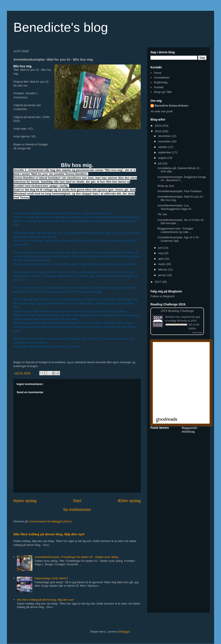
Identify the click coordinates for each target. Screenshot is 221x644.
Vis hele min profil (161, 111)
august (163, 158)
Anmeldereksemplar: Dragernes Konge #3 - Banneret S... (182, 179)
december (165, 136)
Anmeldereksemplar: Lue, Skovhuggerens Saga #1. (175, 207)
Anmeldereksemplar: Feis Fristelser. (180, 191)
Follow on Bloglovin (163, 296)
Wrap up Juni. (166, 186)
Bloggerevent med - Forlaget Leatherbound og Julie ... (175, 230)
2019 (158, 126)
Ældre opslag (129, 501)
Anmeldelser (162, 78)
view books (197, 332)
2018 (158, 131)
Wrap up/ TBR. (163, 92)
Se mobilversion (77, 510)
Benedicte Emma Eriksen (171, 106)
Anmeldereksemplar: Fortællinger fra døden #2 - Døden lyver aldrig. (77, 557)
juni (161, 248)
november (165, 141)
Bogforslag (161, 82)
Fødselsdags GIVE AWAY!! (51, 578)
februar (163, 269)
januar (163, 275)
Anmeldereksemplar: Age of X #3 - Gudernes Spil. (179, 239)
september (165, 152)
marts (162, 264)
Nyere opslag (25, 501)
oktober (163, 147)
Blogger (125, 632)
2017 (158, 282)
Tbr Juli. (162, 214)
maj (161, 253)
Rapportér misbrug (190, 430)
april (161, 259)
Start (77, 501)
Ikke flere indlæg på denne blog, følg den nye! (49, 534)
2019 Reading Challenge (177, 311)
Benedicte (170, 317)
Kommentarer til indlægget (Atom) (50, 521)
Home (158, 73)
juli (160, 163)
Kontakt (159, 87)
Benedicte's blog (61, 27)
